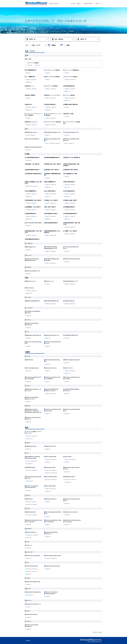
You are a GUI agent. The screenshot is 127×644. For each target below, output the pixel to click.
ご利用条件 (28, 641)
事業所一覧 (38, 39)
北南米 (54, 45)
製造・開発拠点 (64, 39)
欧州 (68, 45)
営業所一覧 (89, 39)
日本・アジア (36, 45)
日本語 (30, 65)
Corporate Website (88, 4)
